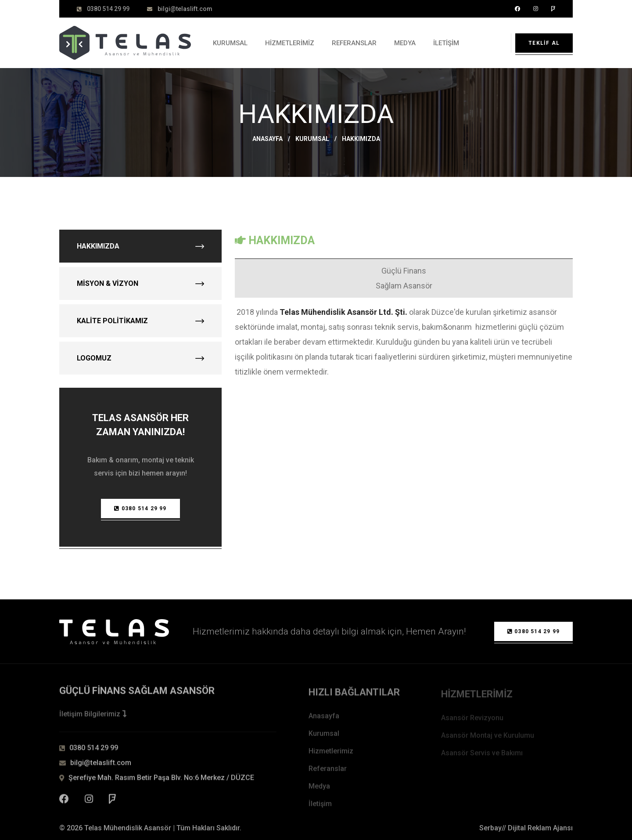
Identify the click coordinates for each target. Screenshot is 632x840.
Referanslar (354, 43)
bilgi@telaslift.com (185, 9)
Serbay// (493, 828)
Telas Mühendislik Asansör (128, 828)
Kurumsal (230, 43)
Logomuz (140, 358)
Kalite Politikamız (140, 321)
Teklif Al (544, 43)
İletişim (446, 43)
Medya (405, 43)
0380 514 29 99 (108, 9)
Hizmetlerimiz (290, 43)
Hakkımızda (140, 246)
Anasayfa (268, 139)
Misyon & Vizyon (140, 283)
